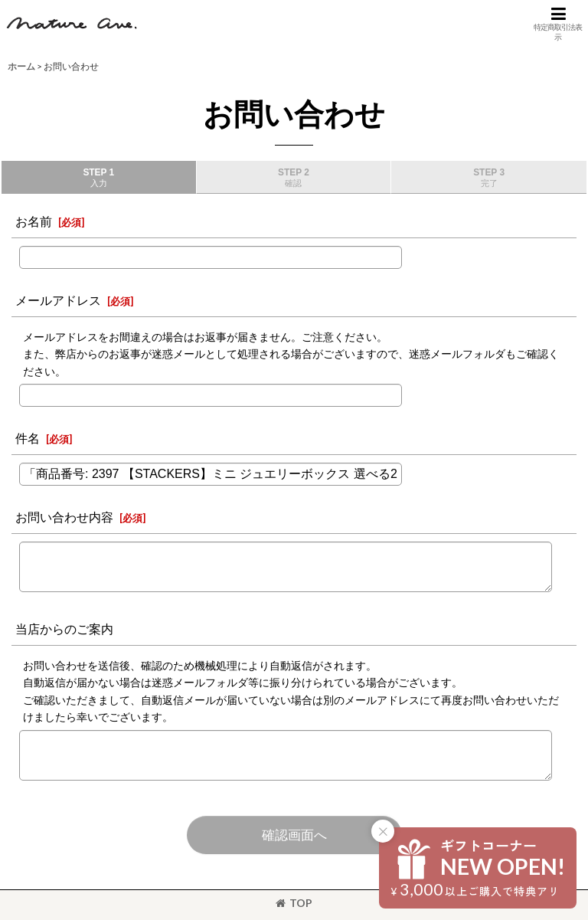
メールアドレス (58, 300)
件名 (28, 438)
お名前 (34, 221)
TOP (294, 903)
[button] (558, 24)
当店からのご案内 (64, 629)
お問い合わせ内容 (64, 517)
